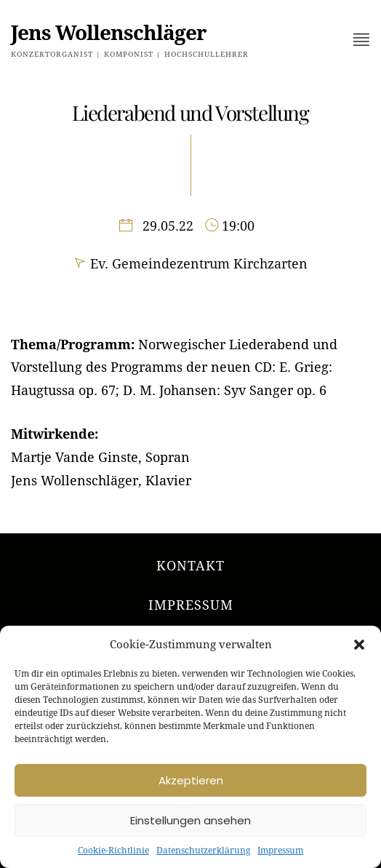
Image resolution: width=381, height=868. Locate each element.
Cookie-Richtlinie (113, 851)
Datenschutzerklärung (203, 851)
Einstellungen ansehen (190, 820)
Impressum (280, 851)
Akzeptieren (191, 780)
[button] (359, 645)
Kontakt (190, 566)
